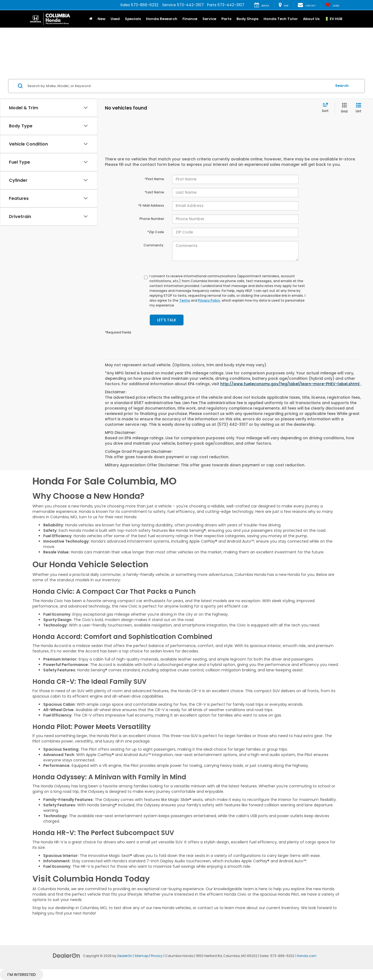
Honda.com (307, 956)
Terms (185, 300)
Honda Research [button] (162, 19)
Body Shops (247, 19)
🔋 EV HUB (333, 19)
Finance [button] (190, 19)
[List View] (359, 108)
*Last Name (154, 192)
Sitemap (141, 956)
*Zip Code (156, 232)
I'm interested (22, 975)
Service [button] (209, 19)
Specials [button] (133, 19)
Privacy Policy (209, 300)
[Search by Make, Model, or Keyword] (179, 86)
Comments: (154, 245)
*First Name (154, 179)
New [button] (101, 19)
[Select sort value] (327, 108)
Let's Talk (167, 320)
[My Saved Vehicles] (332, 5)
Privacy (157, 956)
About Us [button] (311, 19)
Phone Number (152, 219)
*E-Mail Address (151, 205)
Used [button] (115, 19)
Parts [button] (226, 19)
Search (342, 86)
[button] (91, 19)
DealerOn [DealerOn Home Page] (125, 956)
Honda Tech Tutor (281, 19)
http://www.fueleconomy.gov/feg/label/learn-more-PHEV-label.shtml (290, 384)
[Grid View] (343, 108)
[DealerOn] (66, 955)
